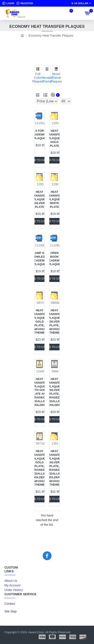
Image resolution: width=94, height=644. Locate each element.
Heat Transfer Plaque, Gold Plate (55, 138)
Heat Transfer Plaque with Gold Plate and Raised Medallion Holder (39, 392)
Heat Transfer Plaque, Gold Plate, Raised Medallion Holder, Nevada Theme (39, 468)
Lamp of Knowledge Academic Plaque (40, 259)
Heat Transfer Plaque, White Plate (55, 199)
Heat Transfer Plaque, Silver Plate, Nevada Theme (55, 321)
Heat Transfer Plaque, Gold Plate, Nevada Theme (39, 321)
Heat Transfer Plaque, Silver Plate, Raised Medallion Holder (55, 392)
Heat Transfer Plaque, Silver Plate (39, 199)
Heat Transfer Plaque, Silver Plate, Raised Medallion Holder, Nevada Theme (55, 468)
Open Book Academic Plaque (54, 259)
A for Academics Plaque (39, 134)
